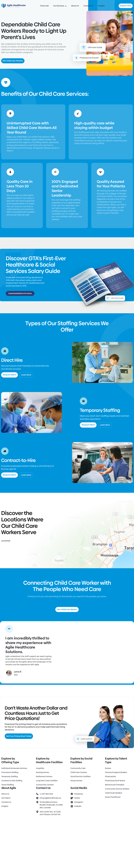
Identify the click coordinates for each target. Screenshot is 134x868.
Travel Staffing (8, 785)
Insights (101, 6)
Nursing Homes (43, 772)
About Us (75, 6)
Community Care (78, 768)
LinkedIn (78, 806)
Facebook (78, 794)
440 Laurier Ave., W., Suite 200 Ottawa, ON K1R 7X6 (50, 813)
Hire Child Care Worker (67, 609)
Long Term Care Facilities (47, 781)
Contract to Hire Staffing (12, 781)
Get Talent (6, 798)
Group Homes (76, 781)
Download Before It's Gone (20, 293)
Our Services (60, 6)
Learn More (26, 375)
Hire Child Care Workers (13, 61)
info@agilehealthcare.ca (50, 798)
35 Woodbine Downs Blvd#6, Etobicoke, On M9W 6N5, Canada (51, 805)
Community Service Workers (117, 789)
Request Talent (126, 6)
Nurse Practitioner (113, 797)
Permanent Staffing (10, 772)
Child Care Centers (79, 772)
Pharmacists (110, 776)
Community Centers (45, 785)
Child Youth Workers (114, 793)
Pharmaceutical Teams (115, 781)
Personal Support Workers (116, 772)
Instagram (79, 802)
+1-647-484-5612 (46, 794)
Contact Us (88, 6)
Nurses (108, 768)
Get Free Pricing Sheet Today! (19, 736)
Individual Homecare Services (14, 768)
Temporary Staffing (10, 776)
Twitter (77, 798)
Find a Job (44, 6)
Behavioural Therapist (115, 785)
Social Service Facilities (81, 776)
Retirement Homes (44, 776)
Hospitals (40, 768)
